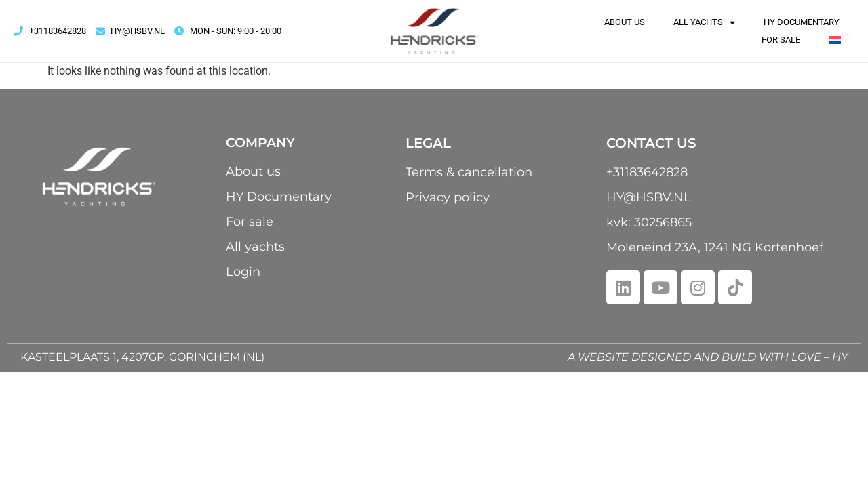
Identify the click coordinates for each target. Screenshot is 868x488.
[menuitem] (835, 40)
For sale (781, 40)
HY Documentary (802, 22)
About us (625, 22)
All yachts (704, 22)
